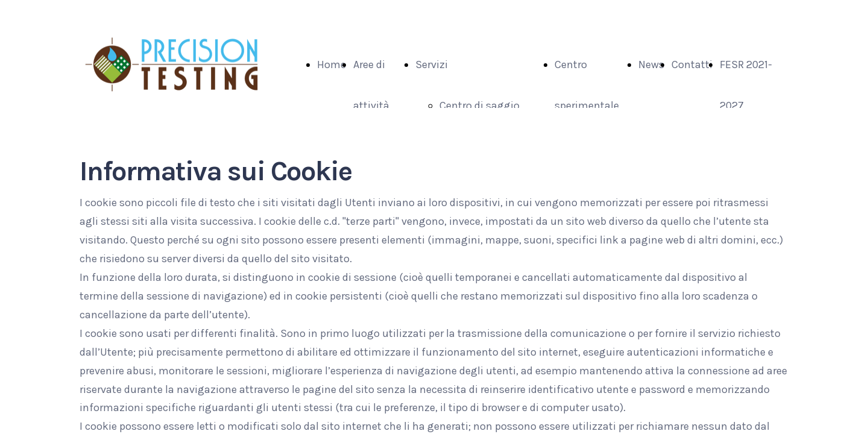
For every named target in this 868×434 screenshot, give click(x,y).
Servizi (432, 64)
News (651, 64)
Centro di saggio (480, 105)
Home (332, 64)
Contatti (692, 64)
